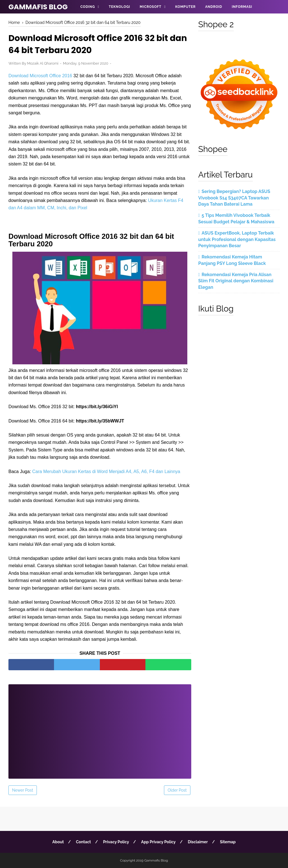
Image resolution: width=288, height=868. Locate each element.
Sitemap (228, 842)
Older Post (177, 790)
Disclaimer (198, 842)
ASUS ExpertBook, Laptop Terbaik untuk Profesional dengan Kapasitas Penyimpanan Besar (237, 239)
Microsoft (151, 7)
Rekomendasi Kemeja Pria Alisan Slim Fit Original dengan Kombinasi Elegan (236, 281)
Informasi (242, 7)
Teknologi (120, 7)
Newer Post (23, 790)
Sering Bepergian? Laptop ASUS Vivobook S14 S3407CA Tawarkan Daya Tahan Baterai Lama (234, 198)
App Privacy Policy (158, 842)
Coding (88, 7)
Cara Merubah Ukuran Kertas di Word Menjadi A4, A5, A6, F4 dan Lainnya (106, 472)
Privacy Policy (116, 842)
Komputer (185, 7)
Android (213, 7)
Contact (83, 842)
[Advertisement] (100, 728)
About (58, 842)
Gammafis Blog (38, 7)
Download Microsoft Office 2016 (40, 76)
